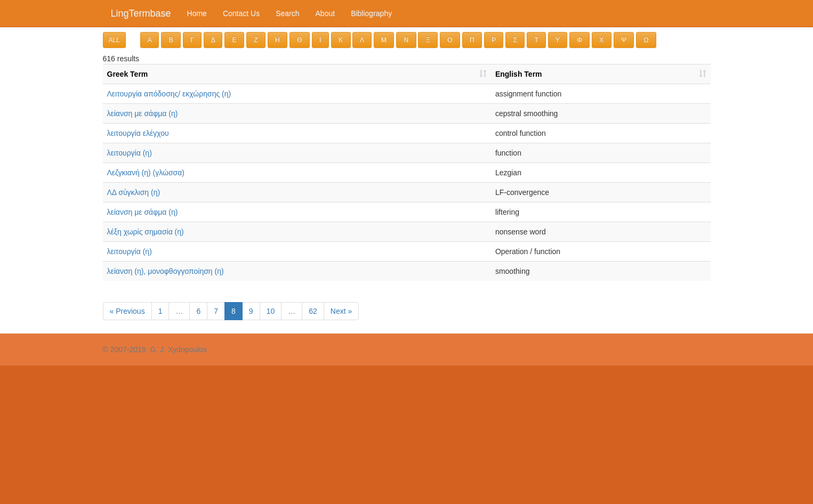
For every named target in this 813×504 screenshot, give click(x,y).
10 (271, 311)
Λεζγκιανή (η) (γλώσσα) (146, 173)
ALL (114, 40)
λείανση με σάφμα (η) (143, 113)
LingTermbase (141, 13)
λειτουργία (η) (130, 153)
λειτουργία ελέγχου (138, 133)
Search (287, 13)
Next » (341, 311)
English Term (519, 74)
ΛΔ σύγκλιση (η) (134, 192)
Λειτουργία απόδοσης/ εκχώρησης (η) (169, 94)
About (325, 13)
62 (313, 311)
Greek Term (128, 74)
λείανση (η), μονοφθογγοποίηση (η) (166, 271)
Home (197, 13)
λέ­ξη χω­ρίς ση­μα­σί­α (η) (146, 232)
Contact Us (241, 13)
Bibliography (371, 13)
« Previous (127, 311)
